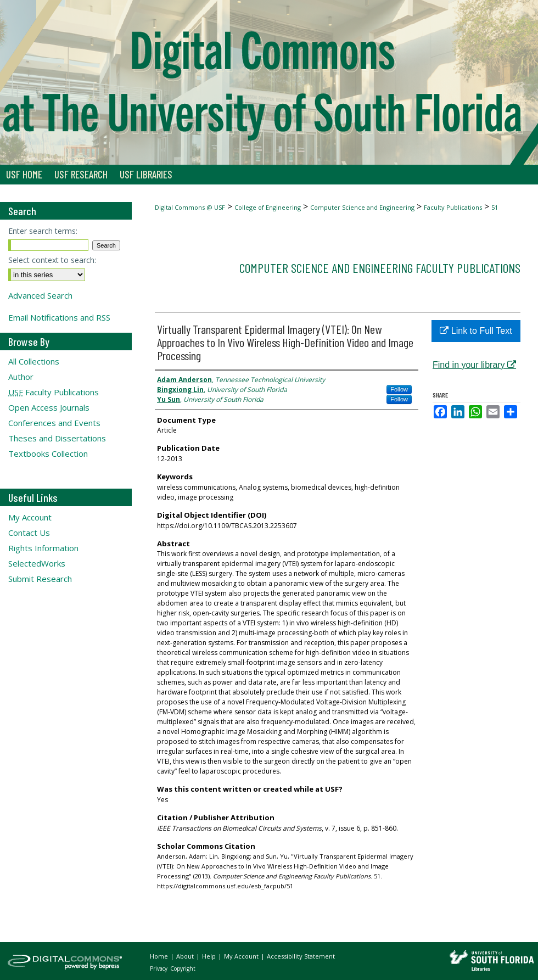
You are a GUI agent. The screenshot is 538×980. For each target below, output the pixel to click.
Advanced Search (40, 295)
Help (210, 956)
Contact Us (29, 533)
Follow (399, 389)
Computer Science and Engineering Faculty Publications (380, 268)
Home (160, 956)
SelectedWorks (37, 563)
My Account (30, 517)
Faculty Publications (453, 207)
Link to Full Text (476, 331)
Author (21, 377)
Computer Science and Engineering (362, 207)
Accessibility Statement (301, 956)
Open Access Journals (49, 407)
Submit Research (40, 579)
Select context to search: (52, 260)
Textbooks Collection (48, 453)
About (186, 956)
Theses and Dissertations (57, 438)
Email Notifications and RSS (59, 317)
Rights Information (43, 548)
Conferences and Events (54, 423)
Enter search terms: (43, 231)
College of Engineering (268, 207)
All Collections (34, 361)
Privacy (159, 968)
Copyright (183, 968)
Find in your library (474, 365)
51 (495, 207)
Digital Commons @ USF (190, 207)
